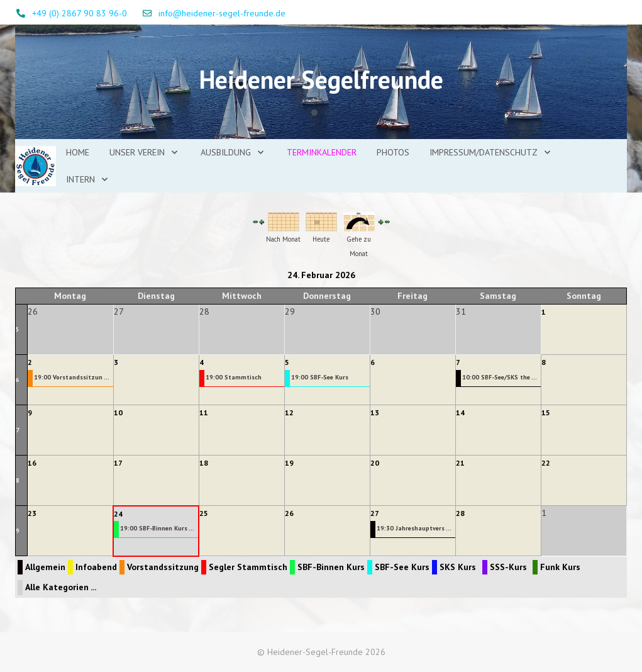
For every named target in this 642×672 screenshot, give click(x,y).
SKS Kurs (458, 567)
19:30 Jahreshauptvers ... (414, 528)
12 (289, 412)
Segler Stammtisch (248, 567)
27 (375, 513)
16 (32, 463)
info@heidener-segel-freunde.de (222, 13)
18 (204, 463)
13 (375, 412)
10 (118, 412)
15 (546, 412)
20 (375, 463)
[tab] (314, 113)
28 (460, 513)
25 (204, 513)
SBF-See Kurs (402, 567)
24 (118, 514)
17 (118, 463)
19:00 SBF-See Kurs (320, 377)
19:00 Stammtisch (234, 377)
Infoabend (96, 567)
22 (546, 463)
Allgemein (45, 567)
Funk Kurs (560, 567)
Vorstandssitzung (163, 567)
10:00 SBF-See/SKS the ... (500, 377)
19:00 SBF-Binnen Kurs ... (157, 528)
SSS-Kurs (508, 567)
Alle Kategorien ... (61, 587)
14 (460, 412)
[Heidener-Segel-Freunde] (36, 166)
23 (32, 513)
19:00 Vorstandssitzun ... (72, 377)
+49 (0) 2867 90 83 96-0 (80, 13)
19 (289, 463)
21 (460, 463)
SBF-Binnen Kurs (331, 567)
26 (289, 513)
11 (204, 412)
